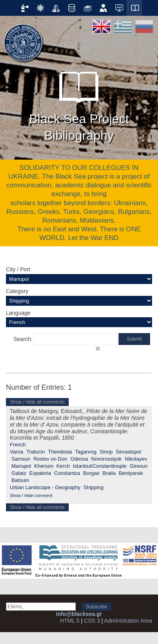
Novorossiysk (106, 459)
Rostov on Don (50, 459)
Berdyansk (131, 473)
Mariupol (21, 466)
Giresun (139, 466)
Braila (109, 473)
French (18, 445)
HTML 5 (70, 621)
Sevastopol (128, 452)
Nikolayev (136, 459)
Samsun (21, 459)
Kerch (63, 466)
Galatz (19, 473)
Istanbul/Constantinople (100, 466)
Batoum (20, 480)
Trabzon (36, 452)
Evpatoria (40, 473)
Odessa (79, 459)
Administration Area (128, 621)
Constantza (67, 473)
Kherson (44, 466)
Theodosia (60, 452)
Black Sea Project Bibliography (79, 103)
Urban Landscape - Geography (45, 487)
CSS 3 (92, 621)
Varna (17, 452)
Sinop (106, 452)
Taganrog (86, 452)
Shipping (93, 487)
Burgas (91, 473)
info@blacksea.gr (79, 614)
